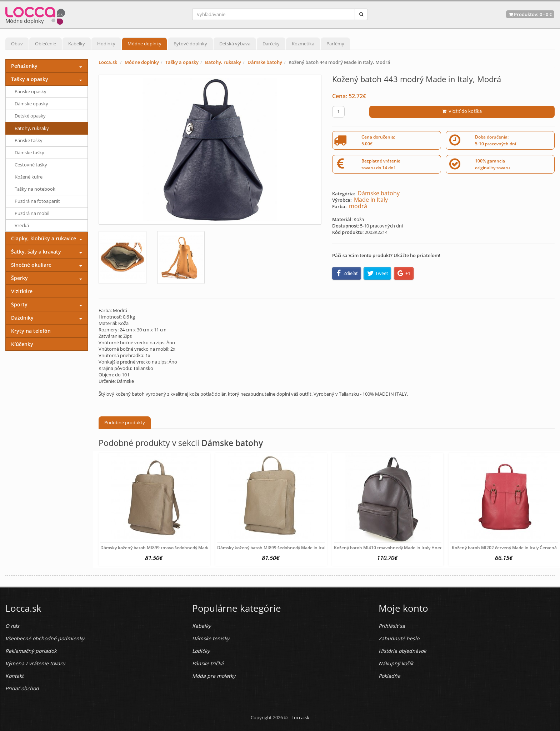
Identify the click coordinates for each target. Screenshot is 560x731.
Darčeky (271, 44)
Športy (19, 304)
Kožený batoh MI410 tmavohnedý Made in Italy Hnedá (389, 548)
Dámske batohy (265, 62)
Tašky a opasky (182, 62)
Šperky (19, 278)
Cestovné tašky (31, 165)
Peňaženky (24, 66)
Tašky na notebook (35, 189)
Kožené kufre (29, 177)
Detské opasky (30, 116)
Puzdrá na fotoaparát (37, 201)
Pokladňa (389, 676)
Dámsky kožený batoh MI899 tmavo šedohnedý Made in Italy (162, 548)
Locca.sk (108, 62)
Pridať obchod (22, 688)
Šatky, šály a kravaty (36, 252)
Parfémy (335, 44)
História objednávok (402, 651)
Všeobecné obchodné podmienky (45, 638)
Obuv (17, 44)
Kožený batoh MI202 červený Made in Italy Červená (504, 548)
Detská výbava (235, 44)
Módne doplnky (144, 44)
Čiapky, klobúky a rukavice (44, 238)
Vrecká (22, 225)
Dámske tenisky (211, 638)
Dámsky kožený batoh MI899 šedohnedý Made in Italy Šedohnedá (284, 548)
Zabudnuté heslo (399, 638)
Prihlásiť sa (392, 626)
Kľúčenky (22, 344)
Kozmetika (303, 44)
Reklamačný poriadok (31, 651)
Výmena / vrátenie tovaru (35, 663)
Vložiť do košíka (462, 111)
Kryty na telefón (31, 331)
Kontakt (14, 676)
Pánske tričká (208, 663)
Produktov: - (530, 14)
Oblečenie (46, 44)
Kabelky (77, 44)
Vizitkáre (22, 291)
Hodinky (106, 44)
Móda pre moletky (214, 676)
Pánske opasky (31, 91)
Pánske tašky (29, 140)
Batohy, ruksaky (223, 62)
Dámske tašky (29, 152)
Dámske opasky (31, 104)
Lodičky (201, 651)
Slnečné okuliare (31, 265)
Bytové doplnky (190, 44)
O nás (12, 626)
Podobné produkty (125, 422)
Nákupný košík (396, 663)
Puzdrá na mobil (32, 213)
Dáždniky (22, 318)
